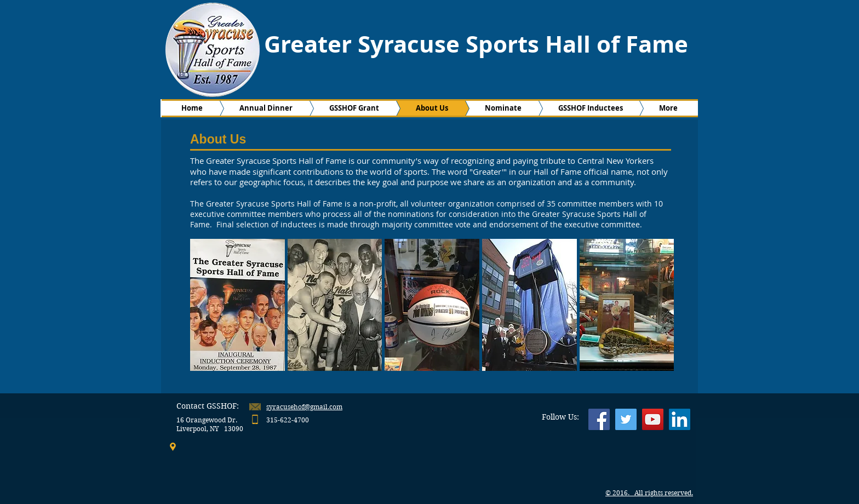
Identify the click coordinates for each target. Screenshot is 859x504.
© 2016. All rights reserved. (649, 493)
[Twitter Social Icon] (626, 419)
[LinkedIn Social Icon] (680, 419)
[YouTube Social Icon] (653, 419)
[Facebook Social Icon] (599, 419)
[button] (237, 305)
